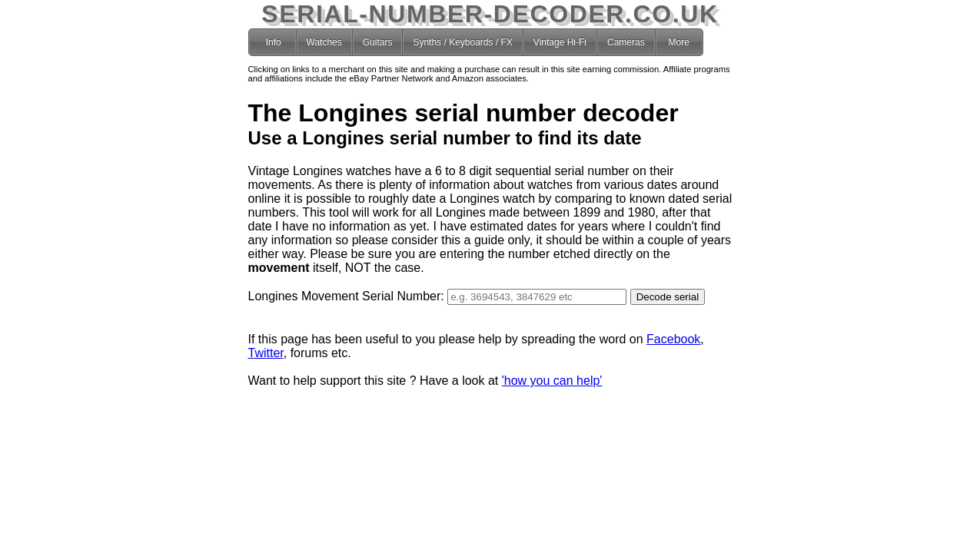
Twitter (266, 353)
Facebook (673, 339)
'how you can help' (552, 381)
